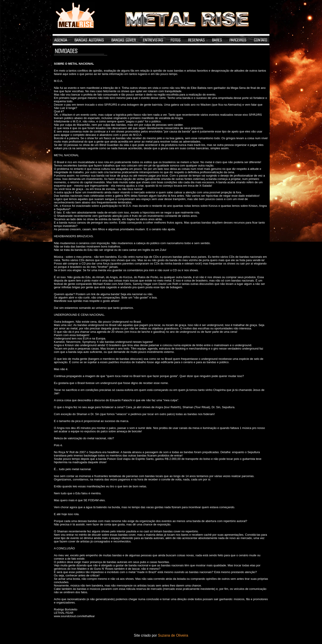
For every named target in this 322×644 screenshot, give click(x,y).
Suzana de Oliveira (173, 635)
